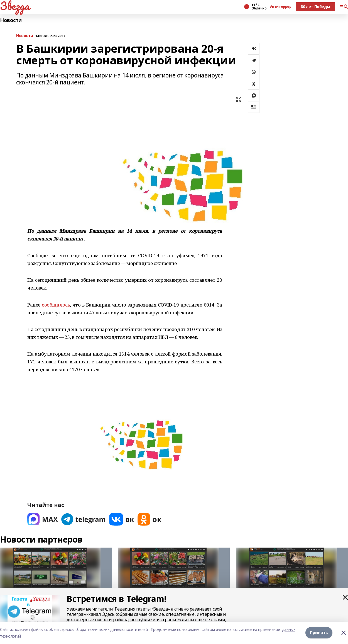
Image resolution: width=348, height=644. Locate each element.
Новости (11, 20)
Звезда (15, 6)
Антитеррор (281, 7)
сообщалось (56, 305)
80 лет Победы (315, 7)
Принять (319, 633)
